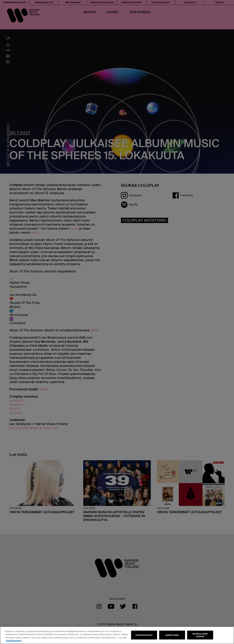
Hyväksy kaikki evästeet (200, 635)
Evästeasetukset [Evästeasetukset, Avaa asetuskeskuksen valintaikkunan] (144, 635)
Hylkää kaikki (172, 635)
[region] (117, 635)
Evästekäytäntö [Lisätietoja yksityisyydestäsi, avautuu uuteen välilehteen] (14, 641)
